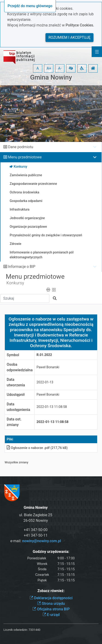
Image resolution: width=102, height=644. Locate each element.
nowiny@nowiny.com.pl (42, 541)
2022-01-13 (45, 382)
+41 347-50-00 (36, 530)
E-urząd (51, 615)
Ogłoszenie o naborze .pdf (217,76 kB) (37, 448)
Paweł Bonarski (48, 367)
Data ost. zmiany (14, 422)
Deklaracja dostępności (51, 598)
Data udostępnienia (18, 407)
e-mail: (36, 541)
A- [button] (60, 68)
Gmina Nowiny (51, 77)
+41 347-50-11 (36, 535)
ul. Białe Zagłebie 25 (36, 515)
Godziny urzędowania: (51, 552)
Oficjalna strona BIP (51, 609)
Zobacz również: (51, 591)
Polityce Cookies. (80, 25)
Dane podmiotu (21, 147)
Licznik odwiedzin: (16, 630)
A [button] (38, 68)
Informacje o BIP (22, 267)
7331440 (34, 630)
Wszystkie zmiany (16, 462)
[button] (71, 68)
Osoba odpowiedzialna (20, 367)
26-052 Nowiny (36, 521)
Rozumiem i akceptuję (69, 37)
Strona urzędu (51, 604)
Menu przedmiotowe (25, 157)
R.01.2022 (44, 355)
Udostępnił (16, 395)
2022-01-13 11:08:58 (52, 407)
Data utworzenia (16, 382)
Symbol (13, 355)
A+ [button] (49, 68)
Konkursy (15, 283)
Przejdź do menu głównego (30, 6)
